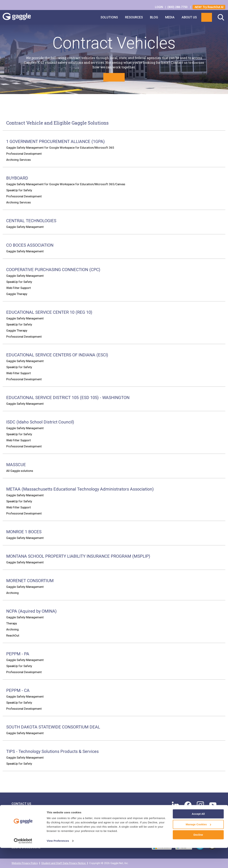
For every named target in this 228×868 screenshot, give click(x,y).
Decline (198, 855)
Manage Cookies (198, 845)
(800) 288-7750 (178, 7)
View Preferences (58, 861)
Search (221, 17)
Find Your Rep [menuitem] (23, 815)
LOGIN (159, 7)
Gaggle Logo (20, 17)
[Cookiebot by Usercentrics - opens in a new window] (23, 861)
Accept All (198, 834)
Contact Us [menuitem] (21, 804)
